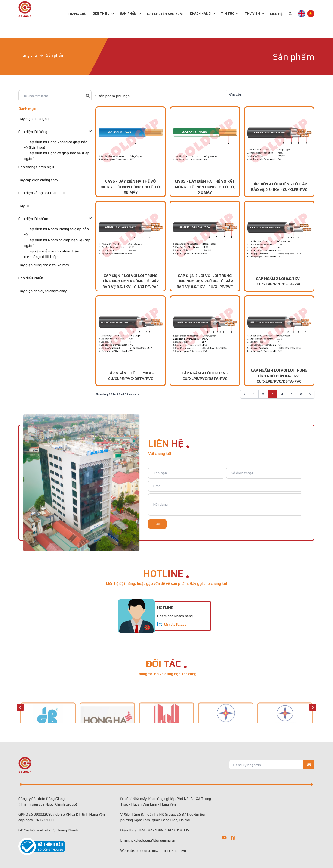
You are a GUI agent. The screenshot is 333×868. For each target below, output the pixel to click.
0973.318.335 (175, 624)
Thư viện (254, 13)
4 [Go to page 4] (282, 394)
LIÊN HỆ (276, 14)
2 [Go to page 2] (263, 394)
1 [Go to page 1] (254, 394)
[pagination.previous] (245, 394)
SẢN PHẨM (128, 13)
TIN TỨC (230, 13)
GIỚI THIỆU (103, 13)
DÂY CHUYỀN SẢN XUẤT (166, 14)
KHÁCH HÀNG (202, 13)
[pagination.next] (310, 394)
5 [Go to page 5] (292, 394)
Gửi (157, 524)
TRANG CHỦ (77, 14)
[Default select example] (270, 95)
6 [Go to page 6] (301, 394)
